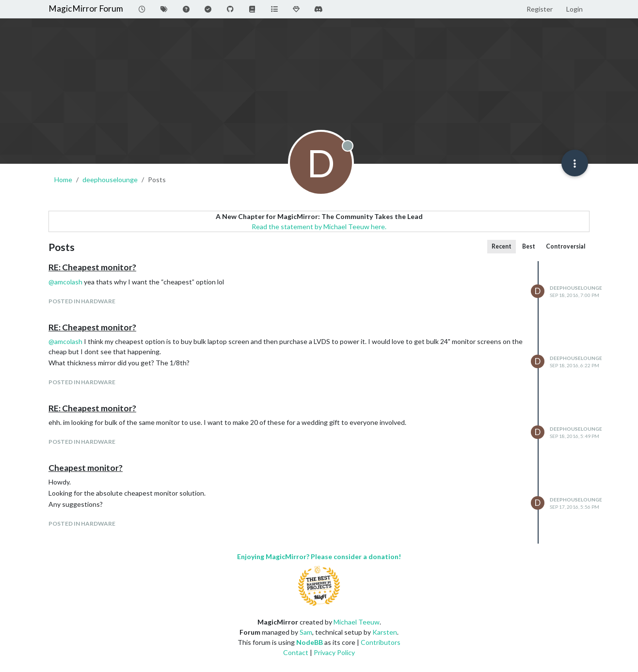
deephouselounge (576, 288)
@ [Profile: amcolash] (65, 282)
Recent (502, 246)
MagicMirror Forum (86, 8)
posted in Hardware (82, 301)
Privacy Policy (334, 652)
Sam (306, 632)
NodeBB (310, 642)
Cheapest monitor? (86, 468)
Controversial (566, 246)
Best (529, 246)
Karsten (385, 632)
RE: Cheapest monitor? (92, 267)
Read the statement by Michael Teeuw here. (319, 227)
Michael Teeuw (357, 622)
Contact (296, 652)
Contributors (381, 642)
